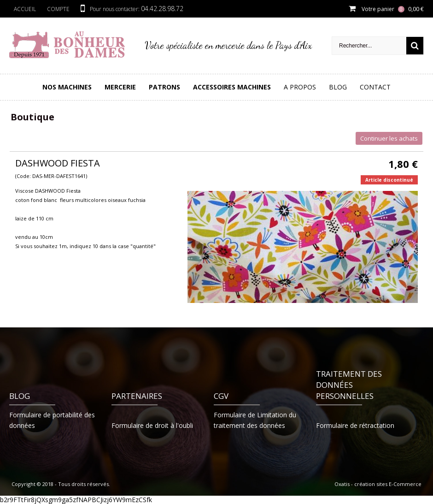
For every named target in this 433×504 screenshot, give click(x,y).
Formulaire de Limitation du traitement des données (255, 420)
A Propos (300, 87)
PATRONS (164, 87)
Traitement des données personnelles (349, 385)
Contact (375, 87)
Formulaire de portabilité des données (52, 420)
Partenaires (137, 396)
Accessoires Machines (232, 87)
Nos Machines (67, 87)
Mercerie (120, 87)
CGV (221, 396)
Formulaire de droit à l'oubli (152, 425)
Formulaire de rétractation (355, 425)
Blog (338, 87)
